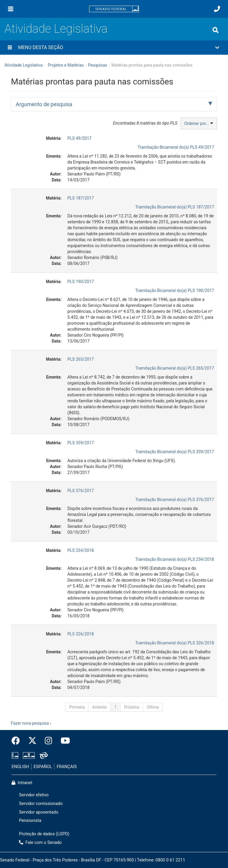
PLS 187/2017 (81, 198)
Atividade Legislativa (56, 29)
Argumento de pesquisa (44, 104)
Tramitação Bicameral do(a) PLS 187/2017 (175, 207)
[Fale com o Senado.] (217, 9)
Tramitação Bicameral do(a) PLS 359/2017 (175, 452)
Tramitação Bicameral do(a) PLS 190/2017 (175, 291)
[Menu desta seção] (10, 48)
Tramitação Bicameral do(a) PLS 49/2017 (176, 147)
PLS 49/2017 (79, 138)
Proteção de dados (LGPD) (44, 834)
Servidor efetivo (34, 795)
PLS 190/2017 (81, 282)
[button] (114, 48)
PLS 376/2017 (81, 491)
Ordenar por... (199, 123)
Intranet (22, 783)
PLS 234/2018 (81, 550)
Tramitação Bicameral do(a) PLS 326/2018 (175, 643)
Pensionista (30, 821)
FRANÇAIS (67, 767)
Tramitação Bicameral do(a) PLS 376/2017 (175, 500)
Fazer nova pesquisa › (31, 723)
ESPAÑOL (43, 767)
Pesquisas (98, 65)
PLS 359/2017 (81, 443)
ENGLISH (20, 767)
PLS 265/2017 (81, 359)
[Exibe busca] (216, 30)
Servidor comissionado (41, 804)
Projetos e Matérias (66, 65)
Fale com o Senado (40, 843)
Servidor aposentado (39, 812)
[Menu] (11, 9)
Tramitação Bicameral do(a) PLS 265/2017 (175, 368)
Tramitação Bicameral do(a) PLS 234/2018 (175, 559)
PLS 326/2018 (81, 634)
